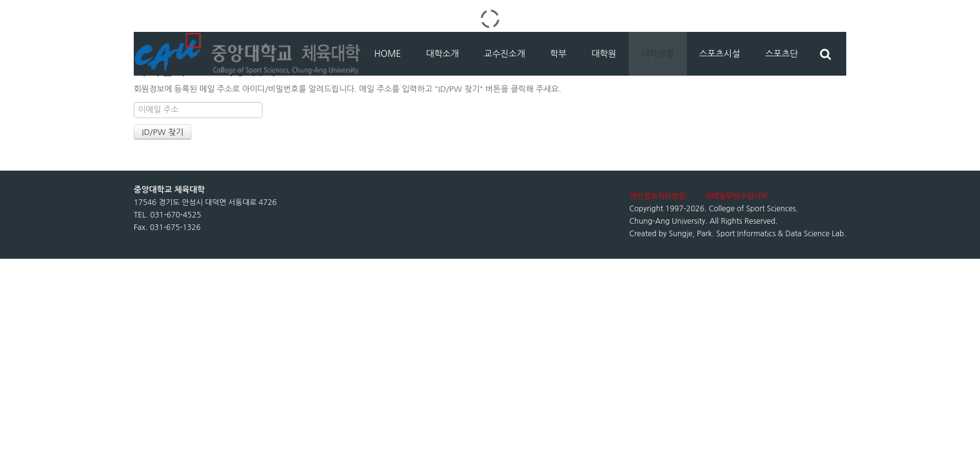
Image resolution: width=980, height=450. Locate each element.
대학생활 (658, 54)
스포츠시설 (720, 54)
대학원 (603, 54)
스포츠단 (782, 54)
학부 (558, 54)
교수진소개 (504, 54)
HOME (388, 54)
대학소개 (443, 54)
